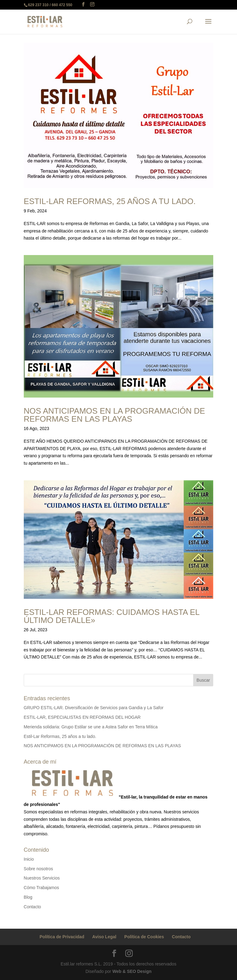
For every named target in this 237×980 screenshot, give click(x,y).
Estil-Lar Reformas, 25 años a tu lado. (110, 201)
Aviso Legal (104, 937)
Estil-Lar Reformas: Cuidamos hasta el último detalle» (112, 616)
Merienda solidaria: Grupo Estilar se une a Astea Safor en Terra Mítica (91, 727)
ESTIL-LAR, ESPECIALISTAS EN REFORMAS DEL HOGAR (82, 717)
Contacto (32, 907)
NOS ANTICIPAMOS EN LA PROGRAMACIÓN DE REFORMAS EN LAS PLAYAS (114, 415)
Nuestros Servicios (42, 878)
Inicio (29, 859)
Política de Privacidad (62, 937)
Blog (28, 897)
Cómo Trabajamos (41, 888)
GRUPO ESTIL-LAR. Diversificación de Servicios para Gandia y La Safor (94, 708)
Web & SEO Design (132, 971)
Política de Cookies (144, 937)
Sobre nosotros (38, 869)
